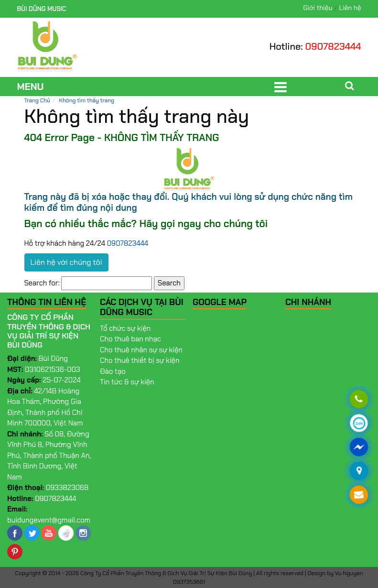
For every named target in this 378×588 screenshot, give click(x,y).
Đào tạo (113, 371)
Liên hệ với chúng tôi (66, 262)
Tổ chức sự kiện (125, 328)
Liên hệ (350, 8)
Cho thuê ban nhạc (130, 339)
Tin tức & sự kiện (127, 382)
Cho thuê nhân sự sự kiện (141, 350)
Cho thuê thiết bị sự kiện (140, 360)
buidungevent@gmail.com (49, 520)
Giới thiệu (318, 8)
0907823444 (333, 46)
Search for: (42, 283)
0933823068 (67, 488)
